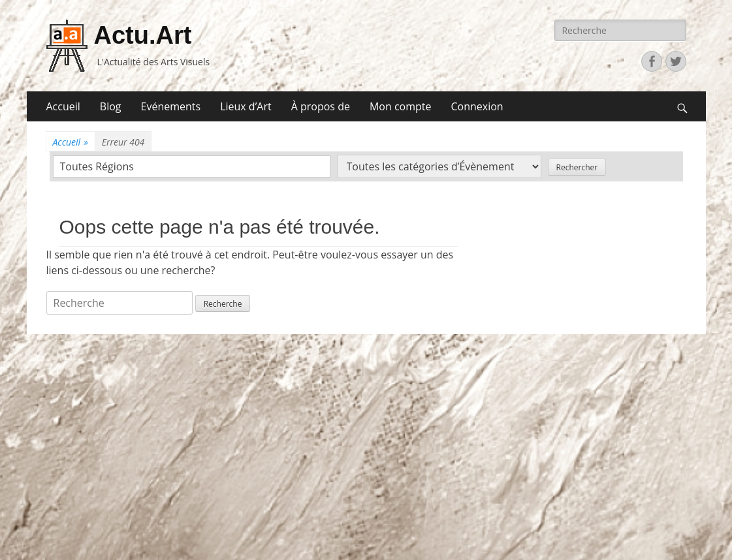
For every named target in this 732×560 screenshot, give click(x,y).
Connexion (477, 106)
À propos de (321, 106)
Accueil (63, 106)
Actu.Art (143, 35)
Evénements (171, 106)
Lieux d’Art (246, 106)
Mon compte (401, 106)
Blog (111, 106)
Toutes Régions (97, 166)
